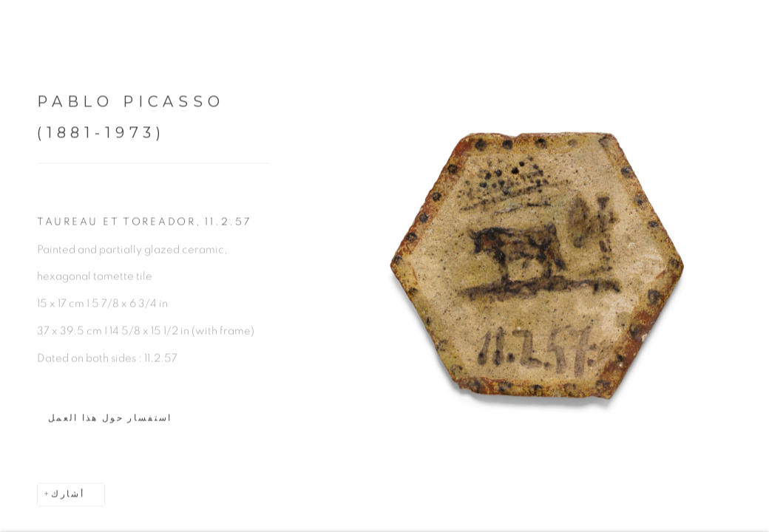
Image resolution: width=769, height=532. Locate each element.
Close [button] (746, 33)
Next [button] (754, 266)
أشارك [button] (68, 499)
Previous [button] (15, 266)
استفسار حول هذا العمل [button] (110, 423)
